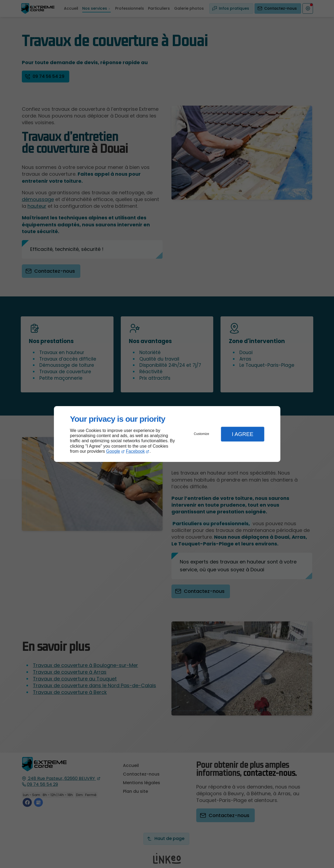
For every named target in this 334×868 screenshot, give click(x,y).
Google (113, 451)
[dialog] (167, 434)
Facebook (135, 451)
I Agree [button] (243, 434)
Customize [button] (202, 434)
